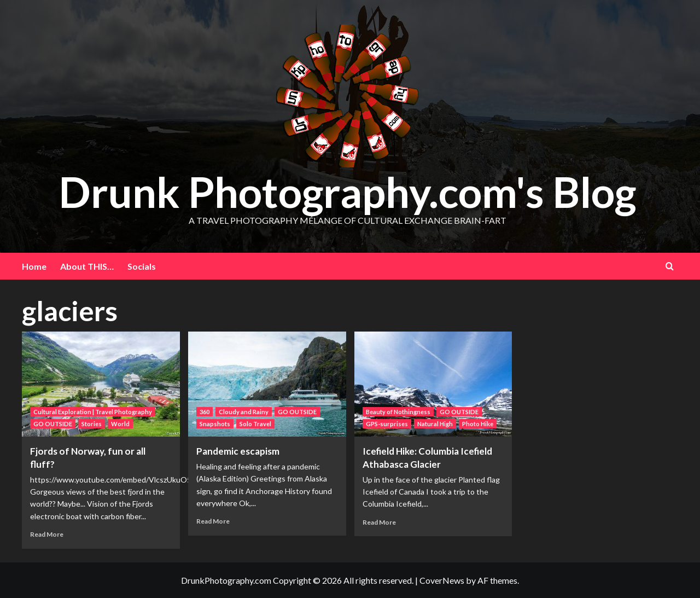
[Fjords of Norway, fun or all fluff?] (101, 384)
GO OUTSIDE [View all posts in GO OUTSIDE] (53, 424)
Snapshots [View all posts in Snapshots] (215, 424)
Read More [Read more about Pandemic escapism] (213, 521)
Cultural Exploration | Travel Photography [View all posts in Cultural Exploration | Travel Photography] (93, 412)
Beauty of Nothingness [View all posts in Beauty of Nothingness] (398, 412)
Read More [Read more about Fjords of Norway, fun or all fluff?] (47, 534)
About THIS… (87, 266)
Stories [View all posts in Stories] (92, 424)
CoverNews (442, 580)
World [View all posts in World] (120, 424)
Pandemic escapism (238, 451)
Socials (142, 266)
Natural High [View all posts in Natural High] (435, 424)
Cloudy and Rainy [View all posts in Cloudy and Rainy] (244, 412)
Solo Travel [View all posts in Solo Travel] (255, 424)
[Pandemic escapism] (267, 384)
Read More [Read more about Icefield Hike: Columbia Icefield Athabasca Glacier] (379, 522)
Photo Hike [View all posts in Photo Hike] (478, 424)
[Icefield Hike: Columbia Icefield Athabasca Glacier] (433, 384)
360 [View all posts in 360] (205, 412)
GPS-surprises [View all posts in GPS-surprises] (387, 424)
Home (34, 266)
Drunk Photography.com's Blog (348, 190)
